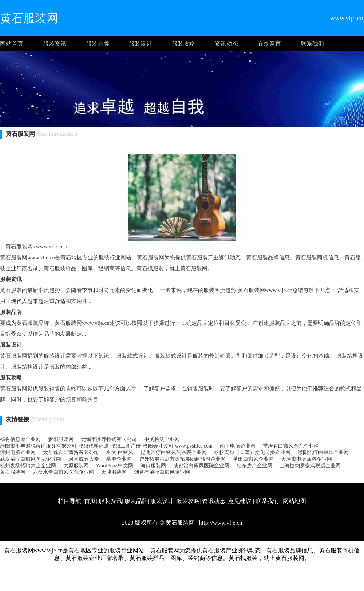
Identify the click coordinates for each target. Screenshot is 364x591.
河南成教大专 (84, 459)
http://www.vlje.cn (220, 523)
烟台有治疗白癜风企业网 (162, 472)
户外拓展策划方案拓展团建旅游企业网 (182, 459)
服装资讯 (55, 44)
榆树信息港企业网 (20, 439)
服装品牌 (98, 44)
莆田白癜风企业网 (253, 459)
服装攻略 (183, 44)
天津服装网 (114, 472)
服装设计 (141, 44)
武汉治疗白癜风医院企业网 (31, 459)
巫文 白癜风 (120, 452)
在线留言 (269, 44)
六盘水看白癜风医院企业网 (63, 472)
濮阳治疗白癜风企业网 (323, 452)
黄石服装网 (13, 472)
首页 (90, 501)
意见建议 (240, 501)
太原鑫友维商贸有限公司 (71, 452)
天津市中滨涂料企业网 (306, 459)
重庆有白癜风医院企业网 (291, 446)
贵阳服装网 (61, 439)
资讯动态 (226, 44)
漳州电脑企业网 (18, 452)
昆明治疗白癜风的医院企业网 (174, 452)
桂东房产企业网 (254, 466)
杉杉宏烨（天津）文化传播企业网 (252, 452)
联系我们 (312, 44)
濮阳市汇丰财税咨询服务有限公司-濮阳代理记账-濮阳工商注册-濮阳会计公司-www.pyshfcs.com (106, 446)
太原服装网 (76, 466)
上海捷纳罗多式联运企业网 (310, 466)
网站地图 (294, 501)
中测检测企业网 (162, 439)
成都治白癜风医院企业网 (201, 466)
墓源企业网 (119, 459)
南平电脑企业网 (238, 446)
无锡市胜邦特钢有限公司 (109, 439)
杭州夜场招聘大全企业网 (28, 466)
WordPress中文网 (115, 466)
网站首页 (12, 44)
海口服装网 (153, 466)
